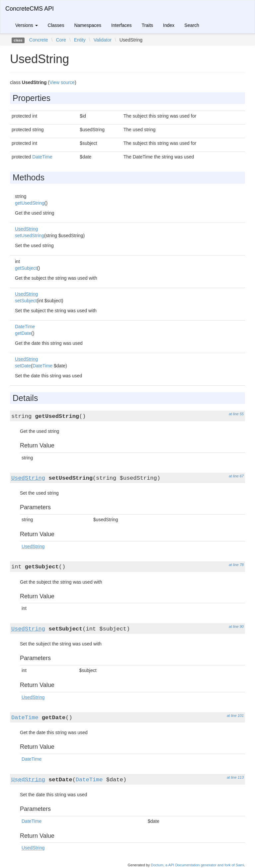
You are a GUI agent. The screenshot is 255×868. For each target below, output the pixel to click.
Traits (147, 25)
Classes (56, 25)
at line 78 (236, 565)
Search (192, 25)
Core (61, 40)
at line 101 (235, 716)
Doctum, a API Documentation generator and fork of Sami (197, 865)
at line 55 (236, 414)
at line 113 (235, 777)
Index (169, 25)
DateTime (42, 157)
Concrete (39, 40)
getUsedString (30, 203)
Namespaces (88, 25)
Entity (80, 40)
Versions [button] (27, 25)
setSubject (26, 301)
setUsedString (30, 236)
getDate (23, 333)
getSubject (26, 268)
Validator (103, 40)
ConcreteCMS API (30, 9)
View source (62, 82)
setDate (23, 366)
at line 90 (236, 627)
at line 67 (236, 476)
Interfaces (121, 25)
